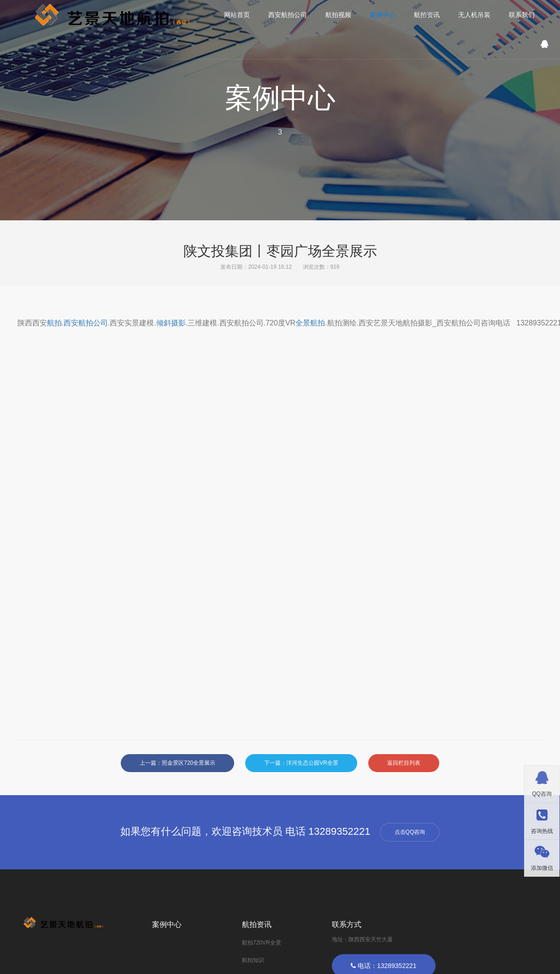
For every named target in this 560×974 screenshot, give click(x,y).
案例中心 (383, 15)
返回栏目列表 (404, 763)
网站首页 (237, 15)
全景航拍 (310, 323)
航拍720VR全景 (262, 943)
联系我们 (522, 15)
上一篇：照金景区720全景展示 (177, 763)
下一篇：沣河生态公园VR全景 (301, 763)
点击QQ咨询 (410, 832)
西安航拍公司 (288, 15)
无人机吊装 (474, 15)
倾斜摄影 (171, 323)
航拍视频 (338, 15)
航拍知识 (253, 960)
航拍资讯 (427, 15)
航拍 (54, 323)
